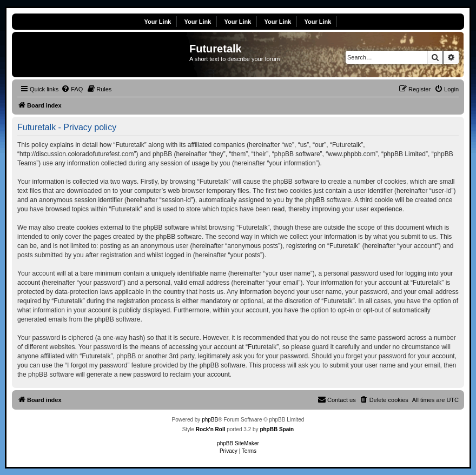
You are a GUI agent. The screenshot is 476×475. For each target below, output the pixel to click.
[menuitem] (72, 89)
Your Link (158, 22)
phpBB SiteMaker (238, 443)
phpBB (210, 420)
